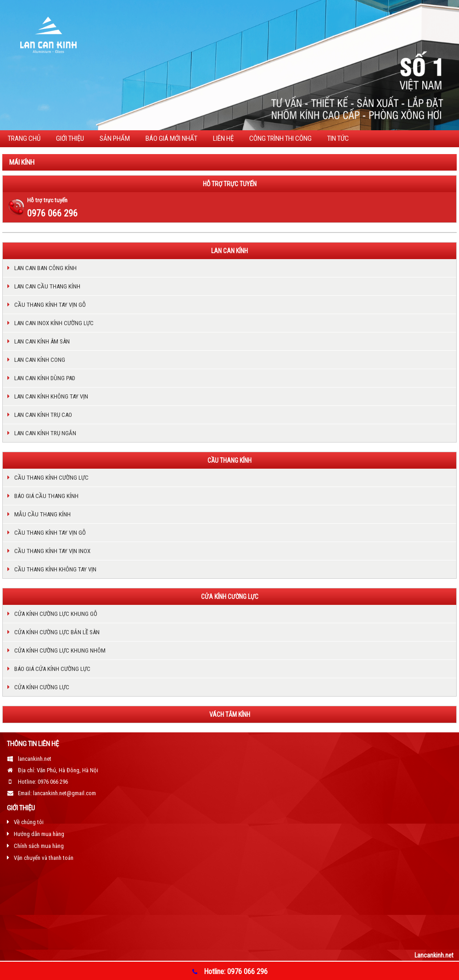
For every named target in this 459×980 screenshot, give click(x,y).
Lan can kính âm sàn (42, 341)
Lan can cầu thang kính (47, 286)
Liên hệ (223, 138)
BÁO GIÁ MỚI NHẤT (171, 138)
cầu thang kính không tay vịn (55, 569)
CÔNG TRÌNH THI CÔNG (280, 138)
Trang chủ (24, 138)
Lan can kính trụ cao (43, 415)
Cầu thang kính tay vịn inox (52, 551)
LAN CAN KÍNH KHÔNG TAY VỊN (51, 396)
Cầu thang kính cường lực (51, 478)
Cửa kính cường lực (42, 687)
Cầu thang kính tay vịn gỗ (50, 305)
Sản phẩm (115, 138)
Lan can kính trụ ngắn (45, 433)
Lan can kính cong (40, 360)
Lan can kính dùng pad (45, 378)
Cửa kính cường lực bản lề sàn (57, 632)
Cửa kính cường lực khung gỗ (56, 614)
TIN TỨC (338, 138)
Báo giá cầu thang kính (46, 496)
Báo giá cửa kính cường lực (52, 669)
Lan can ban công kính (45, 268)
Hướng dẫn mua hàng (39, 834)
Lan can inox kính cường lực (54, 323)
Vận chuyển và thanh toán (44, 858)
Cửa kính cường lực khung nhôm (60, 651)
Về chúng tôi (29, 822)
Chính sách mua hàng (39, 846)
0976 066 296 (52, 213)
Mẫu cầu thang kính (42, 514)
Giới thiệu (70, 138)
